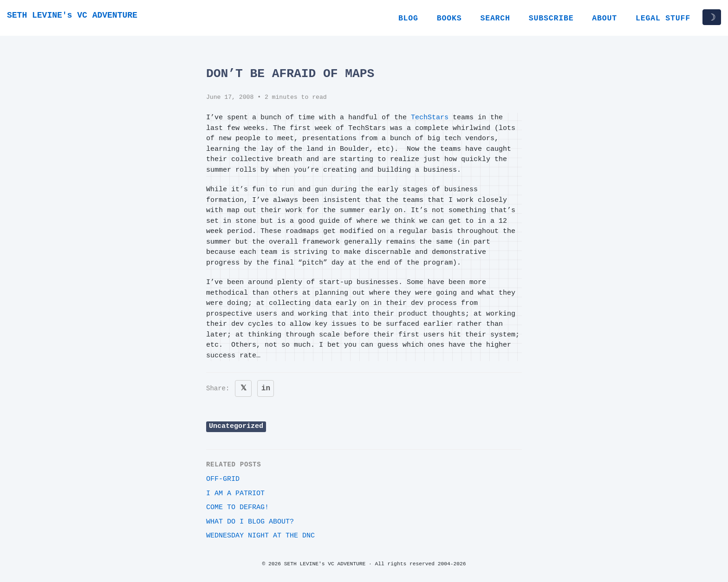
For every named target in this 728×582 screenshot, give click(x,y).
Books (449, 18)
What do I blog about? (250, 522)
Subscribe (551, 18)
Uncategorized (236, 426)
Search (495, 18)
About (604, 18)
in (266, 388)
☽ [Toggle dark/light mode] (712, 17)
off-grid (223, 479)
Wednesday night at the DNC (260, 536)
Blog (408, 18)
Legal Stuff (663, 18)
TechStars (430, 118)
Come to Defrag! (237, 508)
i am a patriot (235, 494)
